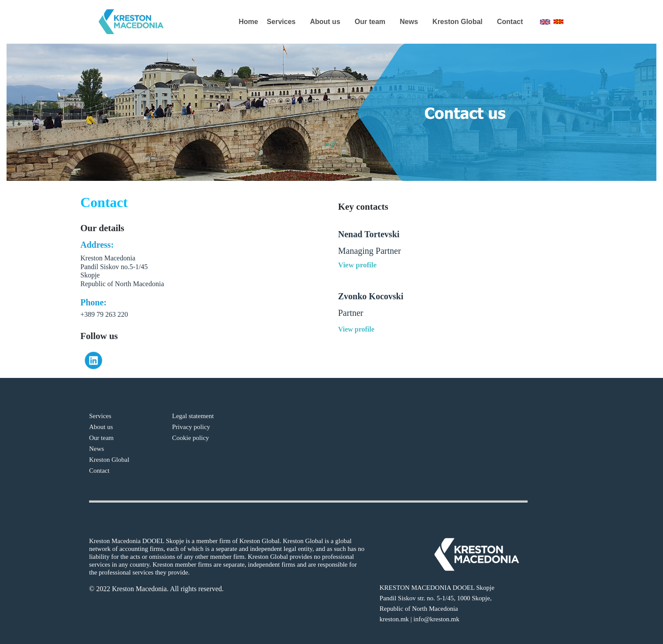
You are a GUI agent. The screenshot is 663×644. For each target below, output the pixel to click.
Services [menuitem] (281, 22)
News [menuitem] (409, 22)
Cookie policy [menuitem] (191, 438)
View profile (357, 265)
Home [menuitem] (248, 22)
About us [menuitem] (325, 22)
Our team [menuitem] (370, 22)
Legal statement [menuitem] (193, 416)
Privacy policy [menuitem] (191, 427)
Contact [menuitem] (510, 22)
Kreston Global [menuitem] (458, 22)
